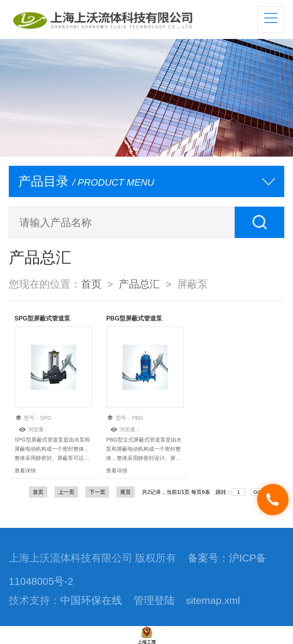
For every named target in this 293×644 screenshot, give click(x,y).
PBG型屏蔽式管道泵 (134, 318)
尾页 (126, 492)
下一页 (97, 492)
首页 (91, 284)
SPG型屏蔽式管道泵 (42, 318)
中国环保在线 (91, 600)
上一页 (66, 492)
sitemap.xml (213, 600)
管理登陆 (154, 600)
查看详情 (25, 471)
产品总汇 (139, 284)
